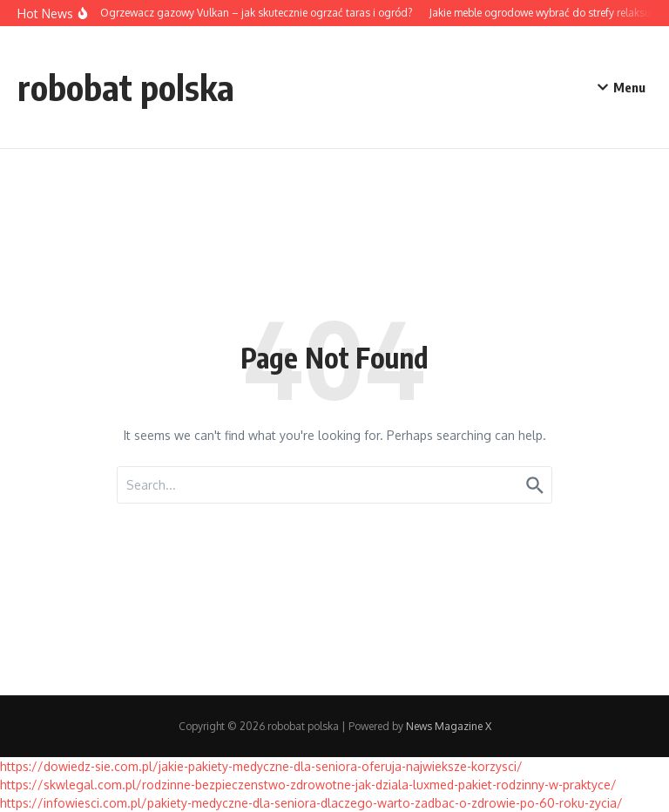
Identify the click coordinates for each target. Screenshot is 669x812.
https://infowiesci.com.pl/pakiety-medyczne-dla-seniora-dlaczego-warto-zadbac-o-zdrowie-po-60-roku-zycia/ (311, 803)
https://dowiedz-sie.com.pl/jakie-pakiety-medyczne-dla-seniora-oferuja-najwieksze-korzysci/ (261, 766)
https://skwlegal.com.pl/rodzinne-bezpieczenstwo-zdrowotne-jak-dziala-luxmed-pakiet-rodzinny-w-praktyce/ (308, 785)
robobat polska (126, 87)
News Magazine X (449, 726)
